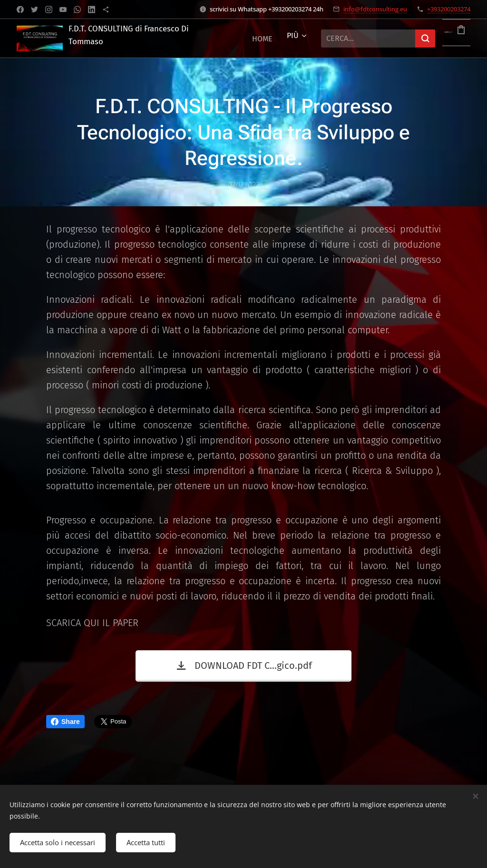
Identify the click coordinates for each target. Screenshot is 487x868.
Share (65, 722)
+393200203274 (449, 9)
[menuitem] (262, 39)
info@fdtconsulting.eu (375, 9)
